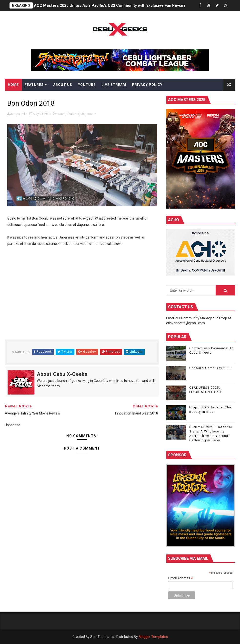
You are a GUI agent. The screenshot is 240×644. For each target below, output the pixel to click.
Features (34, 85)
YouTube (87, 85)
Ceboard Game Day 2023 (211, 368)
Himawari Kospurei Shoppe (35, 97)
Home (13, 85)
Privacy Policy (147, 85)
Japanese (88, 114)
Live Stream (114, 85)
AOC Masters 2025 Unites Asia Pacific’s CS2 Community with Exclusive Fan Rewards (111, 5)
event (62, 114)
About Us (63, 85)
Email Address (180, 578)
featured (73, 114)
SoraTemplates (102, 637)
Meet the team (48, 386)
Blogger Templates (153, 637)
